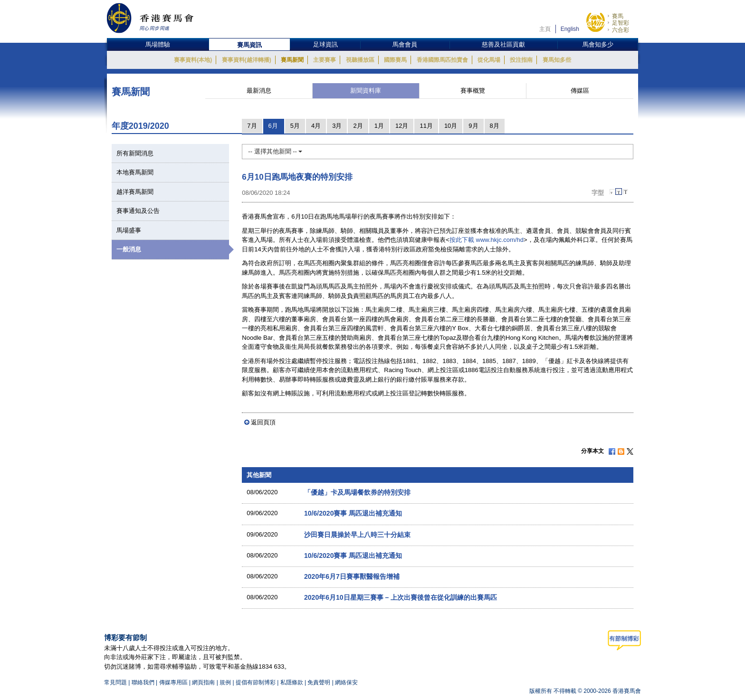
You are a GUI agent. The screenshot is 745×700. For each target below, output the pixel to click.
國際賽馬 (395, 60)
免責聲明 (319, 682)
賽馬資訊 (249, 45)
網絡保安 (346, 682)
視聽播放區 (360, 60)
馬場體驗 (158, 44)
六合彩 (621, 30)
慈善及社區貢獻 (503, 44)
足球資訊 (325, 44)
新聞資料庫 (366, 91)
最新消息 (259, 91)
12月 (402, 126)
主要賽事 (325, 60)
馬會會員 (405, 44)
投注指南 (521, 60)
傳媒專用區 (173, 682)
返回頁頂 (263, 422)
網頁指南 (203, 682)
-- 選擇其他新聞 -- (275, 151)
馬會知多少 (598, 44)
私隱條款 (292, 682)
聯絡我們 (143, 682)
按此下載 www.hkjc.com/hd (487, 240)
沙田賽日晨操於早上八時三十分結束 (357, 535)
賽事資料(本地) (193, 60)
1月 (379, 126)
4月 (316, 126)
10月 (451, 126)
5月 (295, 126)
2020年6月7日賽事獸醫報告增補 (352, 576)
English (570, 29)
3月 (337, 126)
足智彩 (621, 23)
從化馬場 (489, 60)
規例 (226, 682)
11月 (426, 126)
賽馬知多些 (557, 60)
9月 (473, 126)
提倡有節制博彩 (256, 682)
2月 (358, 126)
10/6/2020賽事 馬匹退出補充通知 (353, 513)
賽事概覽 (473, 91)
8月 (495, 126)
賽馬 (618, 16)
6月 (273, 126)
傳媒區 (580, 91)
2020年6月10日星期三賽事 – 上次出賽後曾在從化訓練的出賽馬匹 (401, 597)
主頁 (545, 29)
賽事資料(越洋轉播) (247, 60)
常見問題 (115, 682)
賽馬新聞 (292, 60)
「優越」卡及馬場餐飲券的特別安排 (357, 492)
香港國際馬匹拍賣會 (442, 60)
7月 (252, 126)
